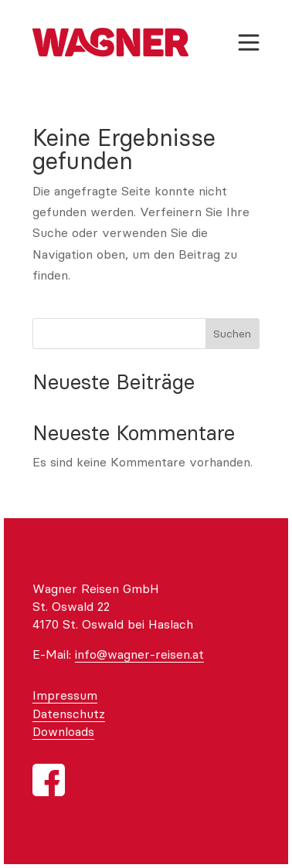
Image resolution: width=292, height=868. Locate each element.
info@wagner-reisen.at (139, 654)
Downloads (63, 731)
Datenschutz (69, 714)
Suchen (232, 334)
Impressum (65, 695)
